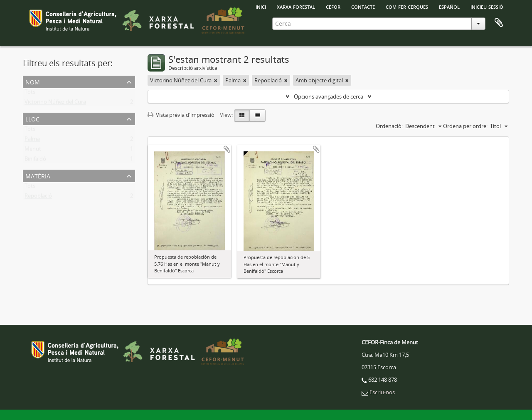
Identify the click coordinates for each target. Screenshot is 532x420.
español (449, 6)
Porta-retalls (499, 23)
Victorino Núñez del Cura (55, 104)
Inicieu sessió (487, 6)
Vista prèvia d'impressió (181, 115)
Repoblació (38, 198)
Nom (33, 81)
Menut (33, 151)
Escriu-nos (382, 392)
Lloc (32, 118)
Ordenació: (389, 126)
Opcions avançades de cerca (329, 96)
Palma (32, 141)
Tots (30, 94)
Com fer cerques (407, 6)
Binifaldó (35, 161)
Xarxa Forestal (296, 6)
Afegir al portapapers (227, 149)
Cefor (333, 6)
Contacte (363, 6)
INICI (261, 6)
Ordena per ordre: (465, 126)
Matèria (38, 175)
